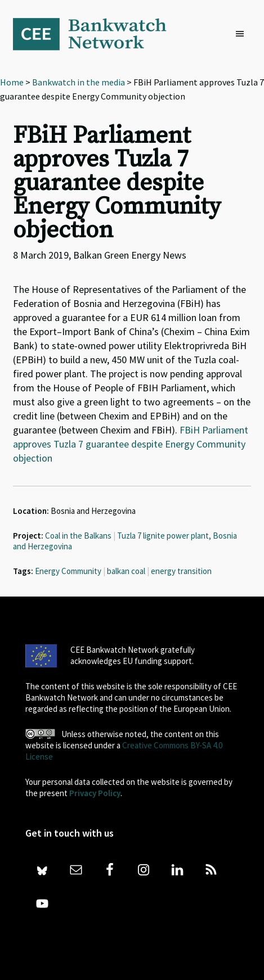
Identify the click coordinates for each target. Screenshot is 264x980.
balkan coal (126, 571)
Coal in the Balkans (78, 536)
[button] (243, 34)
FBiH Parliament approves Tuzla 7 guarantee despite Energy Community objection (131, 444)
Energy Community (68, 571)
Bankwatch (97, 34)
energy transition (181, 571)
